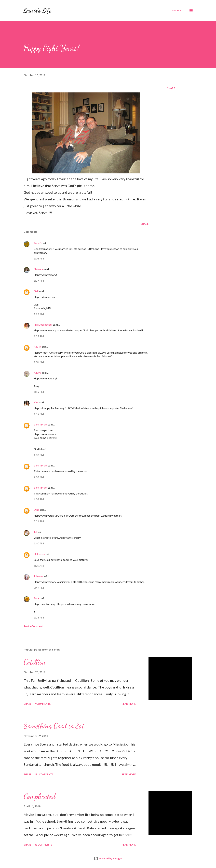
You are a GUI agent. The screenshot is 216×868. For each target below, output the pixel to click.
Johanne (38, 576)
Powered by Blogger (108, 858)
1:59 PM (39, 414)
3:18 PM (39, 617)
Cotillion (35, 662)
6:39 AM (39, 566)
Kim (36, 402)
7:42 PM (39, 588)
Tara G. (38, 243)
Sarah (37, 598)
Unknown (39, 554)
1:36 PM (39, 362)
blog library (41, 424)
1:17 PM (39, 280)
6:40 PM (39, 543)
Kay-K (37, 347)
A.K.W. (38, 373)
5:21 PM (39, 521)
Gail (36, 291)
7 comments (43, 704)
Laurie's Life (37, 10)
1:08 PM (39, 258)
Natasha (39, 269)
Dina (36, 510)
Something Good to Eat (54, 726)
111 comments (44, 774)
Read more (129, 704)
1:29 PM (39, 336)
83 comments (43, 845)
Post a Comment (33, 626)
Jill (35, 532)
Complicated (39, 796)
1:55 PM (39, 392)
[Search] (177, 10)
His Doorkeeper (43, 325)
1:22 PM (39, 314)
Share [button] (171, 88)
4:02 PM (39, 455)
